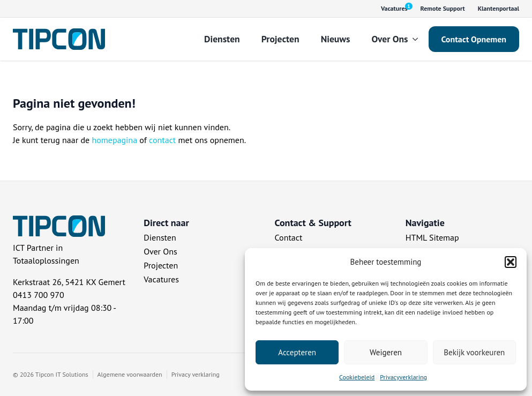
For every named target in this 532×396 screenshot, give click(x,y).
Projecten (280, 39)
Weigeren (386, 352)
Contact (289, 237)
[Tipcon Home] (59, 39)
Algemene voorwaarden (130, 374)
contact (162, 140)
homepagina (114, 140)
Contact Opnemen (474, 39)
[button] (511, 262)
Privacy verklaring (196, 374)
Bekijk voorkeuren (474, 352)
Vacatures (161, 279)
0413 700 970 (39, 295)
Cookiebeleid (357, 377)
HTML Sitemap (432, 237)
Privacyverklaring (403, 377)
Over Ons (389, 39)
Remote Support (443, 8)
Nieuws (336, 39)
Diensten (222, 39)
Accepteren (297, 352)
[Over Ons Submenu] (418, 39)
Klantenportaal (499, 8)
